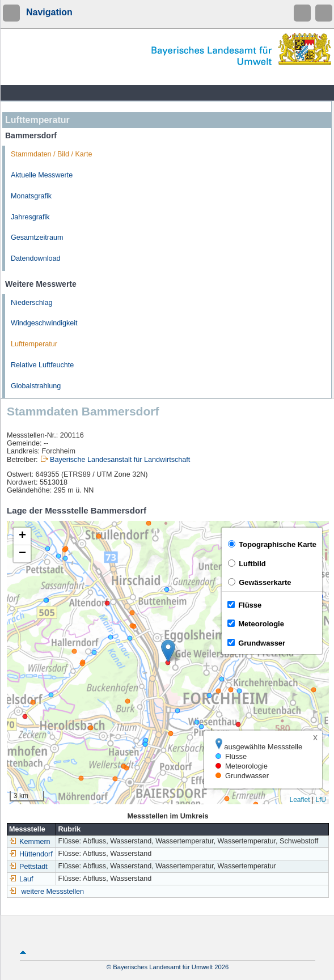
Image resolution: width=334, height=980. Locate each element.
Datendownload (36, 258)
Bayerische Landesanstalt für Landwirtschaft (120, 460)
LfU (321, 800)
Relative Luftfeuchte (42, 365)
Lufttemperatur (34, 344)
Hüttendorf (31, 854)
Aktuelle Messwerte (42, 175)
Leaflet (299, 800)
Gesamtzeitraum (37, 237)
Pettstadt (28, 867)
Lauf (21, 879)
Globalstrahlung (36, 386)
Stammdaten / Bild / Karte (52, 154)
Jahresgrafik (30, 217)
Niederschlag (32, 303)
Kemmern (30, 842)
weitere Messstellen (53, 892)
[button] (168, 651)
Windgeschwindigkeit (44, 323)
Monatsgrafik (31, 196)
